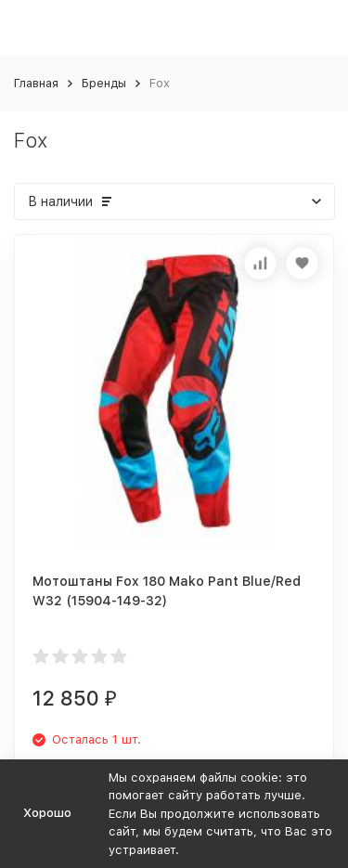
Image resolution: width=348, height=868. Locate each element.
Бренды (104, 83)
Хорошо (47, 813)
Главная (36, 83)
